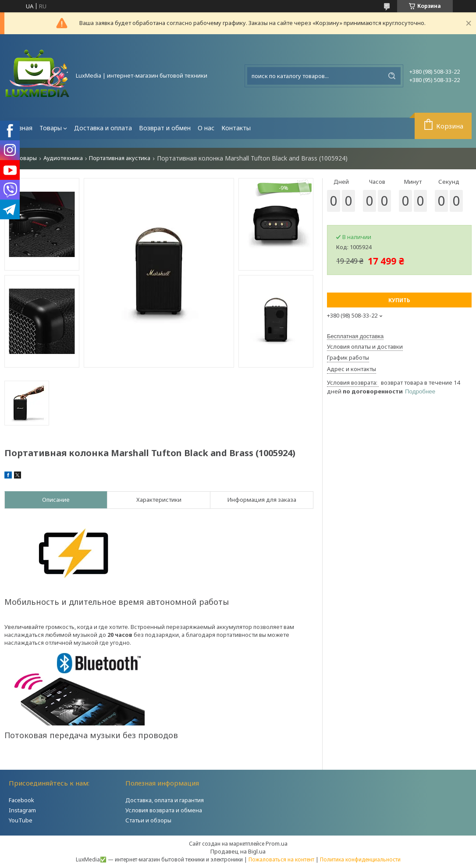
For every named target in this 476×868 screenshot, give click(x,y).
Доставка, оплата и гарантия (165, 800)
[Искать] (392, 76)
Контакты (236, 128)
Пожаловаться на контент (281, 859)
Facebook (21, 800)
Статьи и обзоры (148, 820)
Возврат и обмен (165, 128)
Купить (399, 300)
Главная (20, 128)
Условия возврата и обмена (164, 810)
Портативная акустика (120, 158)
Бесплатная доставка (355, 336)
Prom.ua (277, 843)
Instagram (22, 810)
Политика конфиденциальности (360, 859)
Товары (51, 128)
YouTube (21, 820)
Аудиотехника (63, 158)
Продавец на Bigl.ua (238, 851)
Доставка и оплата (103, 128)
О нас (206, 128)
